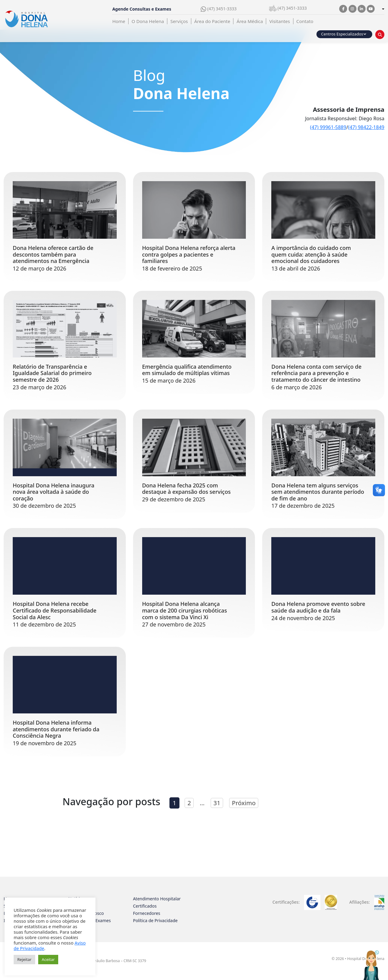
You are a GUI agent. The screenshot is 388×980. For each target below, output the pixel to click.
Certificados (145, 906)
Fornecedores (147, 913)
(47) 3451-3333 (219, 9)
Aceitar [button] (48, 959)
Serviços (179, 21)
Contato (305, 21)
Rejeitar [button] (24, 959)
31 (217, 803)
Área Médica (250, 21)
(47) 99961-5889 (328, 127)
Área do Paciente (212, 21)
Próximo (244, 803)
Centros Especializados (342, 34)
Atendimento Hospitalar (157, 899)
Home (119, 21)
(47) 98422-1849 (366, 127)
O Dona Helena (148, 21)
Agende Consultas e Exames (142, 9)
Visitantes (279, 21)
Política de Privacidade (155, 920)
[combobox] (383, 9)
